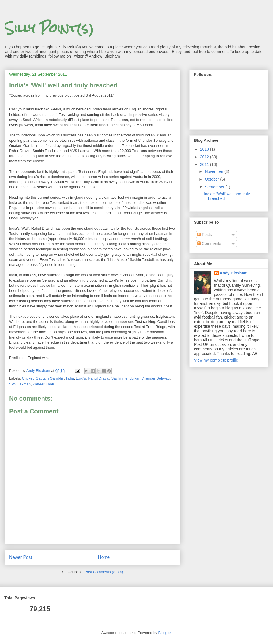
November (214, 171)
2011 (205, 165)
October (212, 179)
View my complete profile (216, 360)
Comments (209, 243)
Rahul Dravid (99, 378)
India (70, 378)
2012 (205, 157)
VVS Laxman (20, 384)
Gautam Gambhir (50, 378)
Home (104, 557)
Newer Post (21, 557)
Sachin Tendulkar (126, 378)
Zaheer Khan (43, 384)
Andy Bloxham (234, 273)
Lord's (81, 378)
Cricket (28, 378)
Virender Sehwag (156, 378)
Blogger (164, 633)
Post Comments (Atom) (104, 572)
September (215, 187)
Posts (205, 235)
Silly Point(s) (49, 28)
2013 (205, 149)
